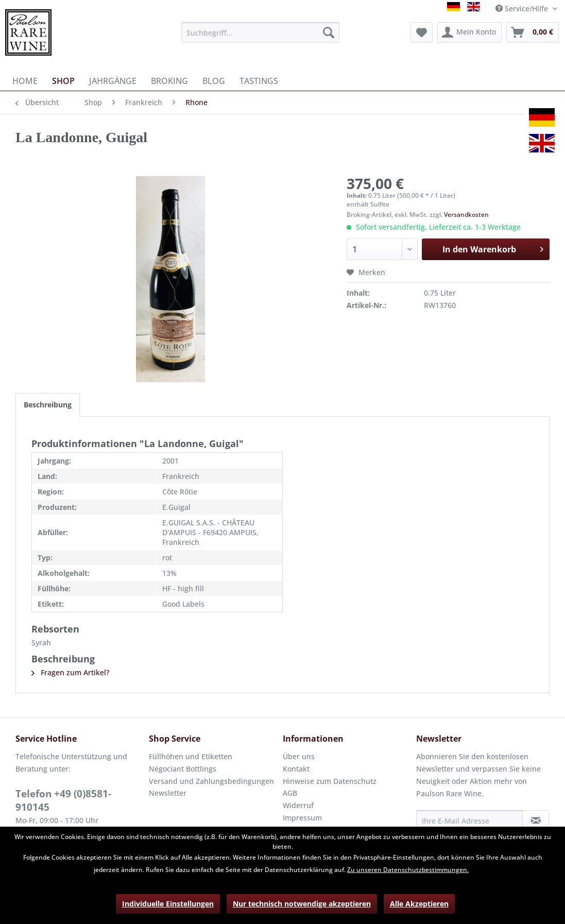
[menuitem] (260, 32)
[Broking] (169, 81)
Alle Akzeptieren (419, 904)
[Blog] (214, 81)
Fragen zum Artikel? (70, 672)
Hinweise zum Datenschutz (330, 781)
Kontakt (296, 769)
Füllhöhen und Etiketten (191, 756)
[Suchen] (329, 32)
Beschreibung (48, 405)
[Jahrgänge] (113, 81)
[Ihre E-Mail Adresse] (469, 820)
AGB (290, 793)
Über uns (299, 756)
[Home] (25, 81)
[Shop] (63, 81)
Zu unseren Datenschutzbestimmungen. (408, 870)
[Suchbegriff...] (260, 32)
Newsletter (168, 793)
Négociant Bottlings (183, 769)
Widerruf (298, 805)
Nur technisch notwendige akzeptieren (302, 904)
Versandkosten (466, 215)
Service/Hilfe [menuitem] (523, 8)
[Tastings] (259, 81)
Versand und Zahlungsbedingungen (211, 781)
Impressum (302, 818)
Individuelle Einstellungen (168, 904)
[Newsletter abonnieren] (536, 820)
